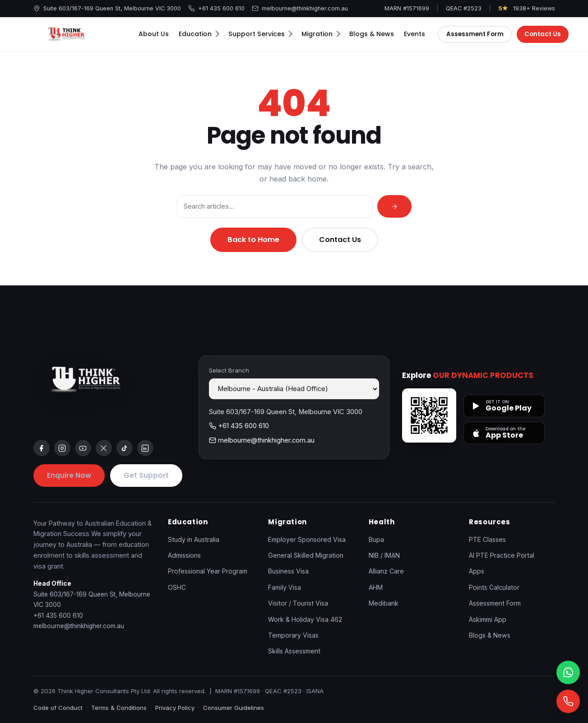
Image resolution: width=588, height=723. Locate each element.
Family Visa (285, 587)
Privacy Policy (175, 708)
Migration (321, 34)
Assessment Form (475, 34)
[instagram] (62, 448)
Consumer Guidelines (234, 708)
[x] (104, 448)
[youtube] (83, 448)
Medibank (384, 603)
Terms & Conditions (119, 708)
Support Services (260, 34)
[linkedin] (145, 448)
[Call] (568, 701)
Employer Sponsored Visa (307, 539)
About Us (154, 34)
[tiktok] (125, 448)
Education (199, 34)
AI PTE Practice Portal (502, 555)
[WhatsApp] (568, 672)
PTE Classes (487, 539)
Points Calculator (494, 587)
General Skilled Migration (306, 555)
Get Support (146, 475)
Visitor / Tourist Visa (298, 603)
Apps (477, 571)
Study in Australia (194, 539)
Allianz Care (386, 571)
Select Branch (229, 370)
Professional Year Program (208, 571)
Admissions (184, 555)
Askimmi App (488, 619)
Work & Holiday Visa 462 (305, 619)
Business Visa (288, 571)
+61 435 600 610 (216, 8)
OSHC (177, 587)
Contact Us (544, 34)
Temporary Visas (293, 635)
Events (414, 34)
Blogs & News (372, 34)
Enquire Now (69, 475)
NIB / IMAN (384, 555)
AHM (376, 587)
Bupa (376, 539)
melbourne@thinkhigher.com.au (300, 8)
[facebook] (42, 448)
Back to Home (253, 240)
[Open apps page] (429, 415)
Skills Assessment (294, 651)
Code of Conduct (58, 708)
